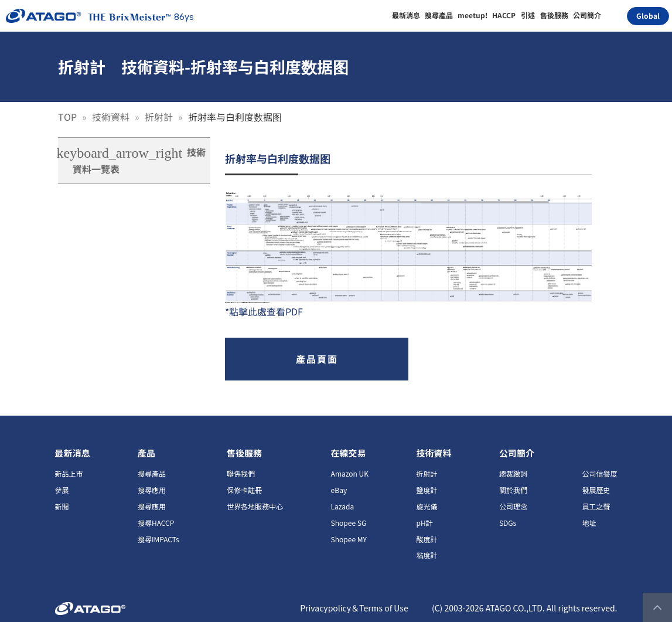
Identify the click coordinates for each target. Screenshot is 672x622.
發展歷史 (596, 490)
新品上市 (69, 473)
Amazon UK (350, 473)
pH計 (424, 523)
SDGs (508, 523)
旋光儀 (427, 506)
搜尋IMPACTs (158, 539)
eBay (339, 490)
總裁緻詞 (513, 473)
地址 (589, 523)
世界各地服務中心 (255, 506)
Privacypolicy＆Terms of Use (354, 608)
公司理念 (513, 506)
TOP (69, 117)
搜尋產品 (152, 473)
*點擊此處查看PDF (264, 311)
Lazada (343, 506)
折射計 (160, 117)
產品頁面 (317, 359)
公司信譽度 (599, 473)
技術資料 (112, 117)
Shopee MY (349, 539)
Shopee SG (349, 523)
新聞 (62, 506)
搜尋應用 (152, 490)
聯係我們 (241, 473)
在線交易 (349, 453)
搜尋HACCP (156, 523)
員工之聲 (596, 506)
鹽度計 (427, 490)
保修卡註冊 (244, 490)
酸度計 (427, 539)
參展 (62, 490)
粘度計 (427, 555)
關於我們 (513, 490)
